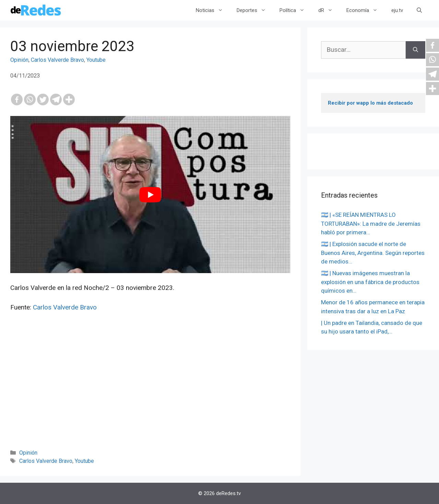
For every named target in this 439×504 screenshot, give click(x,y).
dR (329, 10)
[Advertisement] (150, 390)
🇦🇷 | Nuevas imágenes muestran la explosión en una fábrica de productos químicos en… (370, 282)
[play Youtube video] (150, 195)
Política (295, 10)
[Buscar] (416, 50)
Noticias (213, 10)
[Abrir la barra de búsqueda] (419, 10)
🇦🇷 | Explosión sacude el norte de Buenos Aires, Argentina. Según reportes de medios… (373, 253)
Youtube (96, 60)
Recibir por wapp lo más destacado (370, 103)
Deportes (255, 10)
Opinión (19, 60)
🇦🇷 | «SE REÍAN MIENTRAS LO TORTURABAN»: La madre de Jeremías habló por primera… (371, 224)
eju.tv (397, 10)
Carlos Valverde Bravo (57, 60)
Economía (365, 10)
